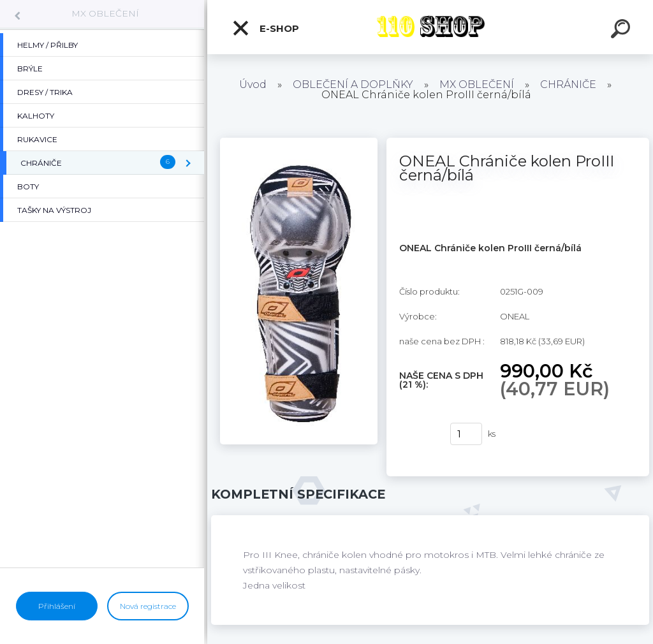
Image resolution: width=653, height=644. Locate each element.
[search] (622, 31)
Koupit (417, 434)
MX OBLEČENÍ (105, 13)
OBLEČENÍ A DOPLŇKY (353, 84)
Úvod (253, 84)
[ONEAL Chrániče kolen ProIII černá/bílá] (299, 142)
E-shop (265, 28)
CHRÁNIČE (568, 84)
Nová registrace (148, 606)
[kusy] (466, 434)
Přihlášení (57, 606)
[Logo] (430, 27)
